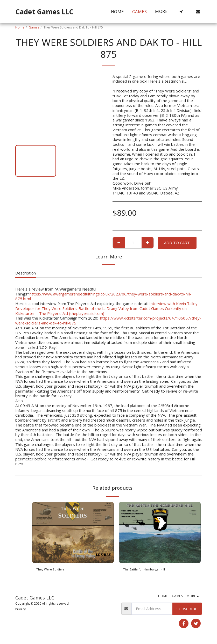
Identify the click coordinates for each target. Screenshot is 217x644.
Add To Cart (177, 243)
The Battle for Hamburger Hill (150, 570)
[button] (181, 12)
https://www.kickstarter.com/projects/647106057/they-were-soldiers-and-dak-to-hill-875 (108, 320)
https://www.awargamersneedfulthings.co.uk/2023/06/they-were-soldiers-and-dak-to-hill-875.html (103, 296)
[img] (73, 532)
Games (34, 27)
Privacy (20, 611)
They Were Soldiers (54, 570)
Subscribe (187, 610)
